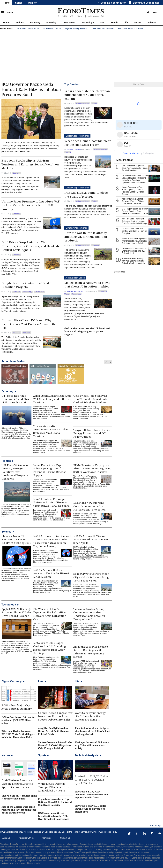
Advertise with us (26, 838)
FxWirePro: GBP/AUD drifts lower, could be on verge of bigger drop (90, 809)
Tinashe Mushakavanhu (76, 291)
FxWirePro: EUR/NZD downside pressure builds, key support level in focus (91, 795)
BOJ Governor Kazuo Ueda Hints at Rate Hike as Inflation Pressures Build (31, 89)
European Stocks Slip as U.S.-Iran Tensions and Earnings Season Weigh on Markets (30, 164)
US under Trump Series (103, 29)
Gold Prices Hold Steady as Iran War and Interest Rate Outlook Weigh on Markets (90, 399)
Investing (51, 23)
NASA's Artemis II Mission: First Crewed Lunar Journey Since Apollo (91, 539)
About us (6, 838)
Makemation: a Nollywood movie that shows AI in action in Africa (87, 285)
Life (126, 23)
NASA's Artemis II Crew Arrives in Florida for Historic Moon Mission (52, 573)
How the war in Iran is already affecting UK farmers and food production (86, 237)
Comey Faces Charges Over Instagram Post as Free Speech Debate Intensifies (55, 716)
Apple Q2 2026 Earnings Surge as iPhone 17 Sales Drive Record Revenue (16, 612)
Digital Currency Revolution (77, 29)
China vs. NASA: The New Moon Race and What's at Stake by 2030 (16, 539)
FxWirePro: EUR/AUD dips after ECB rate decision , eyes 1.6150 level (92, 780)
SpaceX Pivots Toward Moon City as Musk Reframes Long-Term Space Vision (92, 577)
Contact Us (65, 838)
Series (19, 3)
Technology (88, 23)
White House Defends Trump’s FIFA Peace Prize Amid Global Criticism (54, 787)
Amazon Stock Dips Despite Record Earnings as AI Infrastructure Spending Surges (91, 652)
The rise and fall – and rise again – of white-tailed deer (19, 797)
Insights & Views (82, 103)
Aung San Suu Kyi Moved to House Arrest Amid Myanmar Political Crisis (54, 731)
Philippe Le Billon (74, 149)
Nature (138, 23)
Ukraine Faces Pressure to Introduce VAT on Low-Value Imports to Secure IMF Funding (31, 205)
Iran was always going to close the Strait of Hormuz (86, 194)
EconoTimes (119, 272)
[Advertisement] (81, 56)
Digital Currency (13, 681)
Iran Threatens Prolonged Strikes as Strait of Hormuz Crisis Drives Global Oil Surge (51, 502)
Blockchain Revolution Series (131, 29)
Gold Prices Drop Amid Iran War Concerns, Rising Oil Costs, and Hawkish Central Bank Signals (30, 246)
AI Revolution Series (52, 29)
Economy (35, 23)
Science (152, 23)
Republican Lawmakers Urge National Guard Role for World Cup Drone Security (55, 802)
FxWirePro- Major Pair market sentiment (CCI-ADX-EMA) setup (18, 720)
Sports (43, 755)
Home (6, 3)
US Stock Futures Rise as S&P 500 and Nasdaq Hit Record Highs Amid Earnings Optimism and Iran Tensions (135, 179)
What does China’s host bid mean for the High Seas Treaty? (88, 143)
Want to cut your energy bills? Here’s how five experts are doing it (90, 716)
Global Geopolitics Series (28, 29)
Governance (39, 292)
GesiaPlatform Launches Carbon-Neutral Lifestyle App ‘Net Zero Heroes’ (17, 784)
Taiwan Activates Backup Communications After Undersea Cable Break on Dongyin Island (89, 614)
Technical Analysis (88, 755)
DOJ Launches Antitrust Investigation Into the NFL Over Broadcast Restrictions (54, 816)
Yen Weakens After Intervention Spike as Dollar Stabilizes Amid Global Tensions (51, 431)
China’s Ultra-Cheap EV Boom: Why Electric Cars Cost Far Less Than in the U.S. (29, 324)
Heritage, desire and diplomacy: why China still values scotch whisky (92, 745)
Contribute (47, 838)
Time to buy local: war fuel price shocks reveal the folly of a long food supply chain (92, 731)
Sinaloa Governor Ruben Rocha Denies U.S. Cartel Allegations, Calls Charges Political (55, 745)
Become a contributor (113, 3)
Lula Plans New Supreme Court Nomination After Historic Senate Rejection (89, 506)
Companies (69, 23)
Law (102, 23)
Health (114, 23)
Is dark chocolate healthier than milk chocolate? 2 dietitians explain (87, 95)
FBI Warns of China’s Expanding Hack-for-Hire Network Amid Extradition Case (50, 614)
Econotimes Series (13, 361)
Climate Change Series (76, 228)
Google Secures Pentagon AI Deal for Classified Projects (28, 285)
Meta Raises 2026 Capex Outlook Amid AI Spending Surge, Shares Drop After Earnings (50, 648)
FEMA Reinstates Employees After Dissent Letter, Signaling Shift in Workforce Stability (92, 469)
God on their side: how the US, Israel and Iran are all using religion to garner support (87, 331)
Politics (20, 23)
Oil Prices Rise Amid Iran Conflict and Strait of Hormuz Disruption (16, 399)
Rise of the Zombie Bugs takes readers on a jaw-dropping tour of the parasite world (19, 810)
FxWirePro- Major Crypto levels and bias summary (18, 707)
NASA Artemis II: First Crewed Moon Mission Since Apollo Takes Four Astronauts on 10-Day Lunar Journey (52, 541)
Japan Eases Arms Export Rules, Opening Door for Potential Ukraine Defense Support (50, 470)
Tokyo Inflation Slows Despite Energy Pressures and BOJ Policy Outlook (92, 433)
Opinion (33, 3)
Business (17, 292)
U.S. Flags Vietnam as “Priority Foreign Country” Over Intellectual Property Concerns (15, 472)
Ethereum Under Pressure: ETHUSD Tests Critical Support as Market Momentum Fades (19, 734)
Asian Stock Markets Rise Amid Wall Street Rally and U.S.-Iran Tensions (52, 399)
